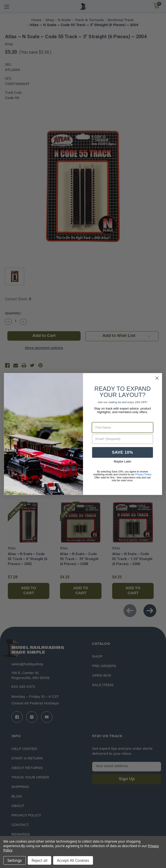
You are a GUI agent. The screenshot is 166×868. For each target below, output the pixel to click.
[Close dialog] (157, 378)
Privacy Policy (143, 474)
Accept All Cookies (73, 860)
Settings (15, 860)
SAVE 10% (122, 453)
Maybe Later (123, 462)
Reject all (39, 860)
